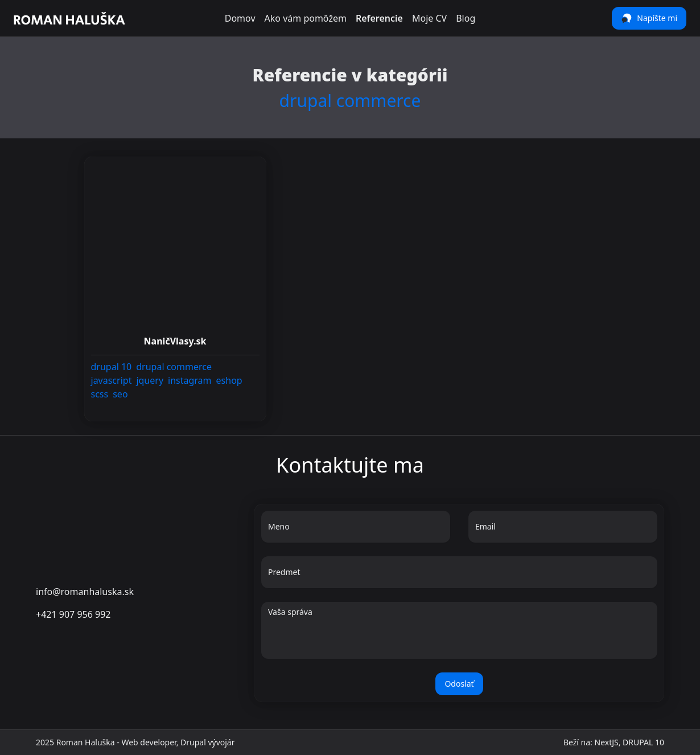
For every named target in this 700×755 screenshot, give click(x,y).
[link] (69, 18)
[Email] (563, 531)
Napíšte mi (649, 18)
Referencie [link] (379, 18)
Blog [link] (466, 18)
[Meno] (356, 531)
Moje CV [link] (429, 18)
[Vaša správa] (459, 636)
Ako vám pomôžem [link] (306, 18)
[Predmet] (459, 577)
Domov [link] (240, 18)
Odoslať (459, 684)
